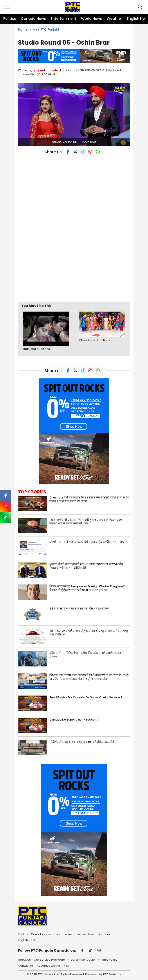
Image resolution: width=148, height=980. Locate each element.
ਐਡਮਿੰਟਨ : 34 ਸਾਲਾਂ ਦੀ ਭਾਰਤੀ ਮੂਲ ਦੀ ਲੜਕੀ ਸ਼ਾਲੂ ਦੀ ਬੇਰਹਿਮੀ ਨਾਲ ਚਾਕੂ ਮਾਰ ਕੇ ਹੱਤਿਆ (89, 633)
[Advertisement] (83, 266)
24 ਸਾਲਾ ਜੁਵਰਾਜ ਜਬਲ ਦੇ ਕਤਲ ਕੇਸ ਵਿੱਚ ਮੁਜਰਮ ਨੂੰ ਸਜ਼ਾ (79, 609)
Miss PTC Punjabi (46, 29)
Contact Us (26, 965)
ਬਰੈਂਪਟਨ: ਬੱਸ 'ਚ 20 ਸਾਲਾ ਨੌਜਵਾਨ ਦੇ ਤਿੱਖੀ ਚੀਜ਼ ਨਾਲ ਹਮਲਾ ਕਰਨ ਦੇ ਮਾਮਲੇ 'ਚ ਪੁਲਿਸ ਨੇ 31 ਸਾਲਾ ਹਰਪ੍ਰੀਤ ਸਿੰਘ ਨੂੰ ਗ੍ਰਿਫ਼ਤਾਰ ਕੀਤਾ (89, 677)
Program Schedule (81, 959)
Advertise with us (49, 965)
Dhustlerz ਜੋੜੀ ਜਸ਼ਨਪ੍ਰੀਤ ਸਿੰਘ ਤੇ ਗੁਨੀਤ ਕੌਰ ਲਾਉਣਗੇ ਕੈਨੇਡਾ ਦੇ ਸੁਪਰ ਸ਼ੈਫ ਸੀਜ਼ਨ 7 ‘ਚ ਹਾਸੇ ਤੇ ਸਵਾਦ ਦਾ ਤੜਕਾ (89, 499)
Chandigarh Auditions (95, 340)
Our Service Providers (49, 959)
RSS (66, 965)
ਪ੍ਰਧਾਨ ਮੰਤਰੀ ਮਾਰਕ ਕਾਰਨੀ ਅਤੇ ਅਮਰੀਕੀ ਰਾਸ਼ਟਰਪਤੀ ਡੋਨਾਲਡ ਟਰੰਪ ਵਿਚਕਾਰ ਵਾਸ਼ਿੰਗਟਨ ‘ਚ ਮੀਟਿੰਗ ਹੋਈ (86, 566)
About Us (24, 959)
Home (23, 29)
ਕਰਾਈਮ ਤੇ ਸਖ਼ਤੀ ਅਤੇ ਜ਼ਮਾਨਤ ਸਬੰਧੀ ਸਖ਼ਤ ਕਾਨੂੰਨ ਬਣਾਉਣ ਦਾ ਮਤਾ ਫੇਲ (87, 542)
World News (91, 19)
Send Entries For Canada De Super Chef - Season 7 (86, 697)
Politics (10, 19)
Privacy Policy (108, 959)
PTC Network (112, 974)
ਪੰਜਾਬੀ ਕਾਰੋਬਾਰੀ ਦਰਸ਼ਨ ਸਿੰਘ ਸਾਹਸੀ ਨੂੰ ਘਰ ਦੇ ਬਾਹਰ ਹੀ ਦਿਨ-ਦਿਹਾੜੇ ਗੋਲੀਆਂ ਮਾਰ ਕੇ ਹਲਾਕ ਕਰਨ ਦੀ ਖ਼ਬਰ (86, 522)
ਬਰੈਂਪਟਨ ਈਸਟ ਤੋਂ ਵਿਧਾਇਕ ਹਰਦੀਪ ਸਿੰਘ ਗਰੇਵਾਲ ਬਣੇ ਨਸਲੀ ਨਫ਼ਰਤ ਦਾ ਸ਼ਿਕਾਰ (87, 655)
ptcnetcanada (46, 70)
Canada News (33, 19)
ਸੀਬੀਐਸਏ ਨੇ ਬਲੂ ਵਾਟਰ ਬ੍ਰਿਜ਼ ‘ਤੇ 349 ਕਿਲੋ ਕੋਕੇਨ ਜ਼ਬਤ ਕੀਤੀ (82, 742)
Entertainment (63, 19)
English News (27, 940)
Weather (114, 19)
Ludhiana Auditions (36, 349)
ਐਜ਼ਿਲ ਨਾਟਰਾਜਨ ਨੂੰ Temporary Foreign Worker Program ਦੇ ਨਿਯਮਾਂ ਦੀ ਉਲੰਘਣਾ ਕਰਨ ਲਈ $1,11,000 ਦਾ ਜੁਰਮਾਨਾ (87, 588)
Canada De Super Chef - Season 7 (74, 720)
